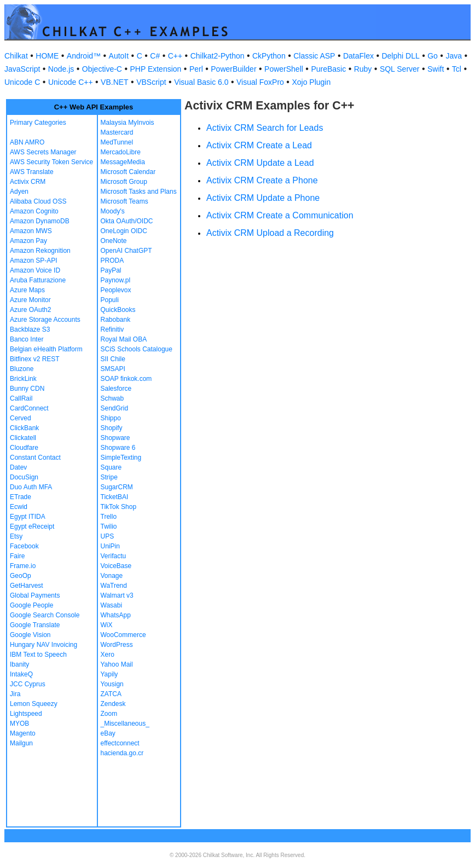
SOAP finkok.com (126, 379)
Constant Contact (35, 458)
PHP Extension (155, 69)
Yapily (109, 674)
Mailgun (21, 743)
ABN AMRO (27, 142)
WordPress (117, 645)
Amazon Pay (28, 241)
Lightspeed (26, 714)
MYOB (19, 724)
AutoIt (119, 56)
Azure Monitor (30, 300)
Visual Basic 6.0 (201, 82)
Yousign (112, 684)
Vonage (112, 576)
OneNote (114, 241)
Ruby (363, 69)
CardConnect (29, 408)
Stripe (109, 477)
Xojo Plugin (311, 82)
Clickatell (23, 438)
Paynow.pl (116, 280)
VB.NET (115, 82)
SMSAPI (113, 369)
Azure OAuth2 (30, 310)
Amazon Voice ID (35, 270)
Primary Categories (38, 123)
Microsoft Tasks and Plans (139, 192)
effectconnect (120, 743)
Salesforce (116, 389)
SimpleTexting (121, 458)
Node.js (61, 69)
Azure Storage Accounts (45, 320)
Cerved (21, 418)
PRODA (112, 261)
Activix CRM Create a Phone (262, 180)
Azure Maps (27, 290)
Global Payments (35, 595)
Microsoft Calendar (128, 172)
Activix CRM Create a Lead (259, 145)
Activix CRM (28, 182)
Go (433, 56)
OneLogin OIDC (124, 231)
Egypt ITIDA (28, 517)
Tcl (457, 69)
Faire (17, 556)
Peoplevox (116, 290)
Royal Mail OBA (124, 339)
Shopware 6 (118, 448)
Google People (31, 605)
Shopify (112, 428)
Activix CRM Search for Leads (265, 128)
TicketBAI (115, 497)
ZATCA (111, 694)
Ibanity (19, 664)
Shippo (111, 418)
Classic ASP (314, 56)
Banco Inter (27, 339)
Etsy (16, 536)
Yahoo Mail (117, 664)
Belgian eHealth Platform (46, 349)
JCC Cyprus (28, 684)
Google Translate (35, 625)
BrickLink (23, 379)
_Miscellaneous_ (125, 724)
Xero (108, 655)
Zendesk (113, 704)
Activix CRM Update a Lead (260, 163)
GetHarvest (27, 586)
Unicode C (22, 82)
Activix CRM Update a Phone (263, 198)
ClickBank (24, 428)
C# (155, 56)
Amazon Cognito (34, 211)
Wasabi (112, 605)
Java (454, 56)
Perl (196, 69)
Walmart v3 (117, 595)
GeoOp (21, 576)
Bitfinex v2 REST (35, 359)
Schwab (112, 398)
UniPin (110, 546)
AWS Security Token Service (51, 162)
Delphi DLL (400, 56)
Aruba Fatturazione (38, 280)
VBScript (151, 82)
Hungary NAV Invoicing (44, 645)
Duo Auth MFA (31, 487)
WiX (107, 625)
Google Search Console (45, 615)
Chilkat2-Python (218, 56)
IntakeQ (21, 674)
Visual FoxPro (260, 82)
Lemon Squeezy (34, 704)
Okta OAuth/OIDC (127, 221)
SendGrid (115, 408)
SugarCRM (117, 487)
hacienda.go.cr (122, 753)
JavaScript (22, 69)
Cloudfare (24, 448)
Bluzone (22, 369)
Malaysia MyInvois (128, 123)
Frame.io (23, 566)
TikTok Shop (119, 507)
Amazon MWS (31, 231)
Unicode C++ (71, 82)
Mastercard (117, 132)
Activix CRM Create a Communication (280, 215)
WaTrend (114, 586)
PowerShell (284, 69)
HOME (47, 56)
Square (111, 467)
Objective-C (102, 69)
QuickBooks (118, 310)
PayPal (111, 270)
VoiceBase (116, 566)
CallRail (21, 398)
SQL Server (400, 69)
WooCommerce (123, 635)
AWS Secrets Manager (43, 152)
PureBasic (328, 69)
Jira (15, 694)
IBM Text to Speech (38, 655)
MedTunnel (117, 142)
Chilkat (16, 56)
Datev (18, 467)
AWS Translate (32, 172)
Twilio (109, 526)
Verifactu (114, 556)
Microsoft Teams (124, 201)
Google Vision (30, 635)
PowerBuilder (233, 69)
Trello (109, 517)
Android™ (84, 56)
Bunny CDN (27, 389)
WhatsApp (116, 615)
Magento (23, 733)
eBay (108, 733)
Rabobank (116, 320)
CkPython (269, 56)
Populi (110, 300)
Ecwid (19, 507)
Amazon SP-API (34, 261)
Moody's (113, 211)
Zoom (109, 714)
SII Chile (113, 359)
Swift (436, 69)
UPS (108, 536)
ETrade (21, 497)
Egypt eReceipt (32, 526)
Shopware (115, 438)
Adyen (19, 192)
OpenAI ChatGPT (126, 251)
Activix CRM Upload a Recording (270, 233)
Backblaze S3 (30, 329)
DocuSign (24, 477)
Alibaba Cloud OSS (38, 201)
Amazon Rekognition (40, 251)
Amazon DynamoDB (40, 221)
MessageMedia (123, 162)
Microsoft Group (124, 182)
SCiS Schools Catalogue (137, 349)
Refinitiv (112, 329)
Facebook (24, 546)
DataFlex (358, 56)
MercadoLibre (121, 152)
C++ (175, 56)
